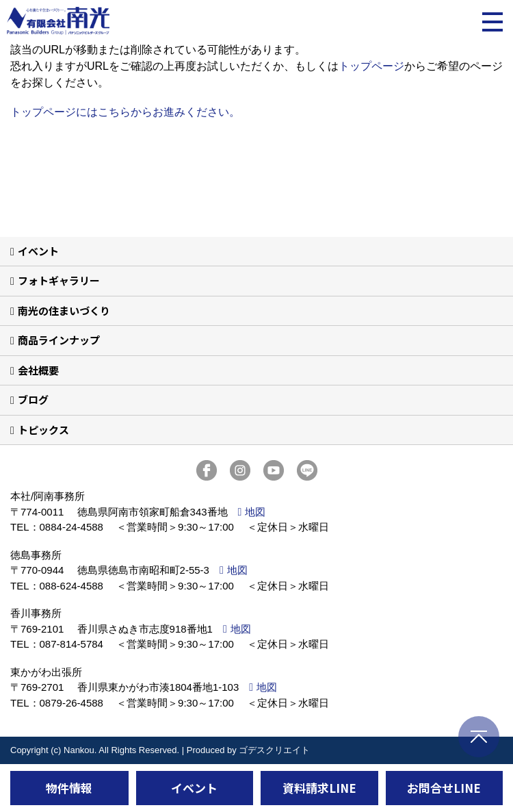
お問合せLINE (444, 788)
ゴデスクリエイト (274, 750)
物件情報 (69, 788)
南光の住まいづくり (64, 310)
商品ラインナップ (59, 340)
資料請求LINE (319, 788)
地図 (255, 512)
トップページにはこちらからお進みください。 (125, 112)
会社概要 (38, 370)
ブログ (33, 399)
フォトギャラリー (59, 280)
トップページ (371, 66)
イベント (38, 251)
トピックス (43, 430)
